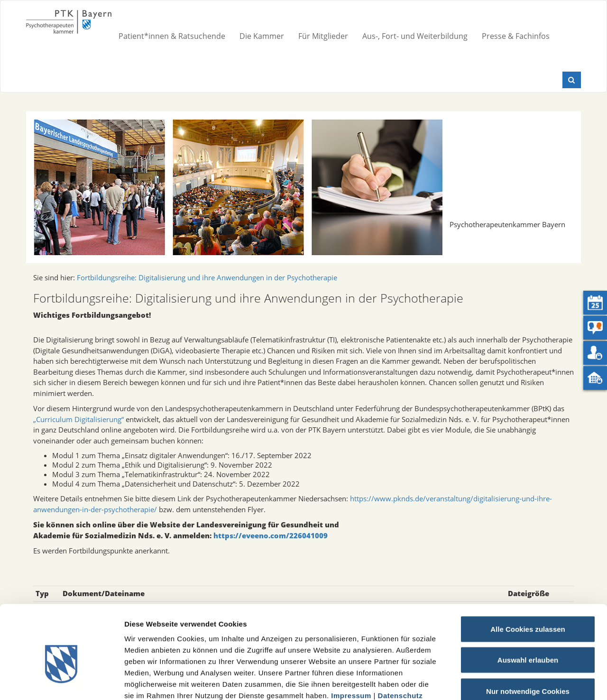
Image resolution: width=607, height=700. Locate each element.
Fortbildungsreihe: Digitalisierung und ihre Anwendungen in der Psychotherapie (207, 277)
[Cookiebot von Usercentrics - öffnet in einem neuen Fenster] (61, 682)
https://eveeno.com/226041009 (271, 535)
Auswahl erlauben (528, 607)
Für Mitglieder (323, 36)
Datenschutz (400, 642)
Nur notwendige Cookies (528, 638)
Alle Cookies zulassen (528, 576)
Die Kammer (262, 36)
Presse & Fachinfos (516, 36)
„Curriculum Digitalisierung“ (78, 419)
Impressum (351, 642)
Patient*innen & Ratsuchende (172, 36)
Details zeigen (504, 681)
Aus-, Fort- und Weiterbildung (415, 36)
